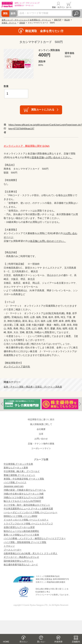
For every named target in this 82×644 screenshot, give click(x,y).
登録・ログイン (58, 7)
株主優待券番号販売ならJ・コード (21, 565)
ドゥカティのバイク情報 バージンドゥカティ (26, 520)
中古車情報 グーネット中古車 (18, 464)
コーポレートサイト (41, 448)
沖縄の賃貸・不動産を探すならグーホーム (25, 490)
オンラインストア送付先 (17, 367)
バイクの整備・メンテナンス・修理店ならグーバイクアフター (35, 538)
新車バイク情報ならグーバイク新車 (21, 535)
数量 (6, 86)
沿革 (41, 434)
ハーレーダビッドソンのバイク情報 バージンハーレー (30, 512)
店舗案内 (76, 642)
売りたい (24, 642)
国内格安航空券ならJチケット (19, 561)
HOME (6, 642)
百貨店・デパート (9, 23)
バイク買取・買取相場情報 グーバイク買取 (25, 542)
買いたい (41, 642)
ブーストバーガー (13, 550)
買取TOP (58, 20)
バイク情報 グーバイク (15, 482)
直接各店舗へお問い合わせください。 (52, 157)
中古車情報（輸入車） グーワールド (22, 471)
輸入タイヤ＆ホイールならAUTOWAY (22, 501)
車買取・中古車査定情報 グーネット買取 (24, 479)
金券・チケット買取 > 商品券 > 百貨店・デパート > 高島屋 (33, 387)
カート (69, 7)
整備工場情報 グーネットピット (19, 475)
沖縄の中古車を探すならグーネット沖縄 (24, 494)
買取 (5, 13)
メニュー (77, 5)
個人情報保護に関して (41, 424)
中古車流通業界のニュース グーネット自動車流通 (28, 509)
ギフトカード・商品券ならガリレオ (21, 557)
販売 (13, 13)
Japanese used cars (14, 486)
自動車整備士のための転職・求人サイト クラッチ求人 (30, 553)
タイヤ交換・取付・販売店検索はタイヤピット (27, 505)
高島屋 (22, 23)
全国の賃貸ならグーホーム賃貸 (19, 527)
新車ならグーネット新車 (16, 468)
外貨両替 (58, 642)
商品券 (67, 20)
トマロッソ (9, 546)
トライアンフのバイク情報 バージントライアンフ (28, 524)
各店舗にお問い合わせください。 (48, 241)
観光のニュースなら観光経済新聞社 (21, 531)
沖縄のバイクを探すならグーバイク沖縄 (24, 497)
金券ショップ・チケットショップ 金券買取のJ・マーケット (26, 20)
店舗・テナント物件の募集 (41, 444)
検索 (76, 14)
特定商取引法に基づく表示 (41, 420)
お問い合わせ (41, 439)
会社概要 (41, 429)
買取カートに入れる (43, 110)
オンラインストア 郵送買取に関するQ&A (27, 146)
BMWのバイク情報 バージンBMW (20, 516)
